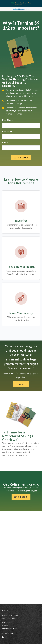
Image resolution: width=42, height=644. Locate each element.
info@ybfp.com (7, 633)
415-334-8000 (13, 615)
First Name (7, 120)
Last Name (7, 131)
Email (5, 143)
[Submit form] (21, 158)
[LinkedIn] (3, 638)
